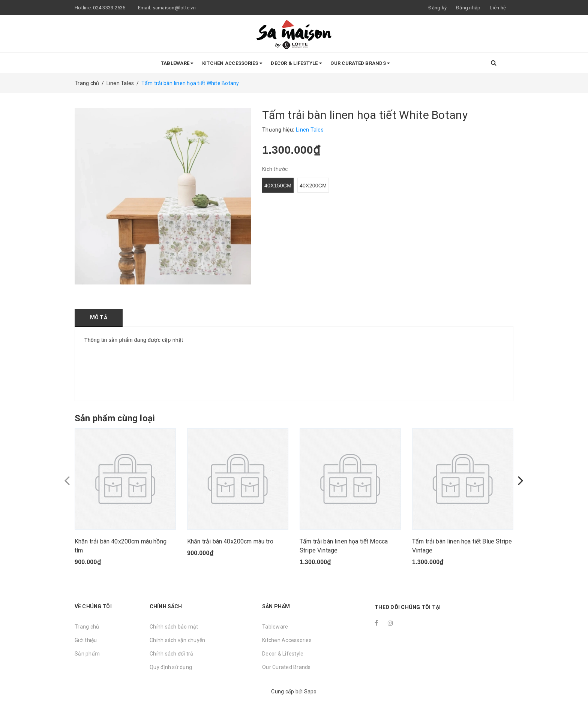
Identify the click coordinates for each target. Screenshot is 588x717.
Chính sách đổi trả (172, 654)
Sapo (310, 692)
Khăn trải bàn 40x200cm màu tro (230, 541)
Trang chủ (87, 627)
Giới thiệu (86, 640)
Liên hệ (498, 8)
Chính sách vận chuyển (177, 640)
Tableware (177, 63)
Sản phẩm (87, 654)
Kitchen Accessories (232, 63)
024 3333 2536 (110, 8)
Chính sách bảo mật (174, 627)
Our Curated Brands (360, 63)
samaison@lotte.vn (174, 8)
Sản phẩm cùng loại (115, 418)
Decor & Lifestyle (296, 63)
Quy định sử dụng (171, 667)
